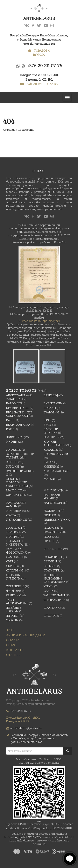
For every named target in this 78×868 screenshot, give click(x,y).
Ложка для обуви (58, 471)
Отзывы (13, 655)
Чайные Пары (54, 595)
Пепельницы (17, 520)
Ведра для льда (18, 425)
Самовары (15, 557)
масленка (14, 490)
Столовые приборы (14, 577)
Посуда (50, 537)
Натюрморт (53, 503)
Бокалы (50, 408)
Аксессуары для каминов (19, 397)
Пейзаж (50, 515)
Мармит (50, 479)
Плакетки (14, 528)
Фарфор (12, 591)
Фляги (49, 591)
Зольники (52, 437)
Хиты (11, 630)
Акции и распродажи (26, 635)
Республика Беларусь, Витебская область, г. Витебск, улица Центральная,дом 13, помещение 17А (39, 40)
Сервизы (50, 561)
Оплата (13, 640)
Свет (10, 561)
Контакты (15, 650)
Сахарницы (53, 557)
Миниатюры (16, 495)
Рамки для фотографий (16, 551)
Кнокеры (13, 450)
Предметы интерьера (15, 543)
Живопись (15, 437)
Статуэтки (15, 570)
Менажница (54, 490)
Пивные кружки (57, 520)
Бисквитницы (18, 408)
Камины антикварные (55, 443)
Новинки (14, 511)
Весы (48, 425)
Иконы (12, 442)
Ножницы (52, 511)
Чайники (13, 595)
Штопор (13, 616)
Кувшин (13, 467)
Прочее (49, 541)
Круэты (12, 462)
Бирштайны (53, 403)
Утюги (49, 586)
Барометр (14, 403)
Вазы (10, 420)
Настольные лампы (16, 504)
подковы (51, 528)
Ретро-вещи (53, 549)
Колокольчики (56, 454)
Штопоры (51, 616)
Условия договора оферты (41, 321)
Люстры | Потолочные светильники (17, 482)
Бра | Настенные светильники (19, 414)
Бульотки (51, 412)
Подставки (53, 532)
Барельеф (51, 395)
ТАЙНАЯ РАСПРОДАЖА (39, 84)
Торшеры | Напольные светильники (55, 578)
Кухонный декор (20, 471)
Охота (11, 515)
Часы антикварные (17, 602)
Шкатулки (52, 608)
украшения (15, 586)
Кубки (49, 462)
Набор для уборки (52, 497)
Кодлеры (51, 450)
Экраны (12, 620)
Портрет (13, 537)
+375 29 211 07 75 (45, 66)
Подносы (14, 532)
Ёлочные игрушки (51, 431)
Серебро (13, 566)
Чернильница (55, 600)
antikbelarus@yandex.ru (26, 728)
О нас (11, 645)
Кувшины (51, 467)
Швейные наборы (14, 609)
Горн (10, 429)
